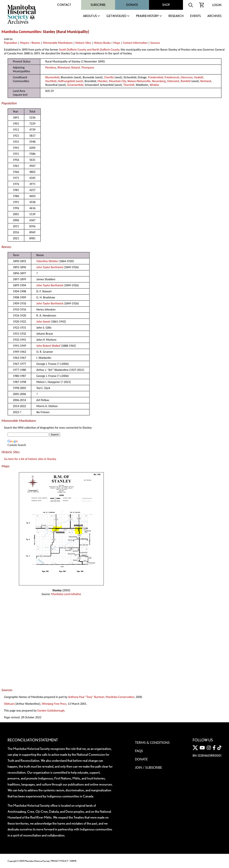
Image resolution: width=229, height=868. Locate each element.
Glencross (187, 77)
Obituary (9, 704)
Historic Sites (83, 43)
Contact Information (135, 43)
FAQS (139, 751)
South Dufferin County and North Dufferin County (89, 50)
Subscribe (98, 5)
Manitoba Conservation (120, 697)
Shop (166, 5)
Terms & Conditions (152, 742)
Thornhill (129, 85)
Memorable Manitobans (58, 43)
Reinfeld (186, 81)
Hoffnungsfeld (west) (70, 81)
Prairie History (147, 16)
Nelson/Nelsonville (139, 81)
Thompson (88, 67)
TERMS (73, 861)
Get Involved (116, 16)
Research (176, 16)
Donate (132, 5)
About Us (90, 16)
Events (195, 16)
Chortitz (109, 77)
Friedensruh (172, 77)
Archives (214, 16)
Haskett (199, 77)
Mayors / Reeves (30, 43)
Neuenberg (159, 81)
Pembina (51, 67)
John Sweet (43, 322)
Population (11, 43)
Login (217, 5)
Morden (102, 81)
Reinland (206, 81)
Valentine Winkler (47, 261)
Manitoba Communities (21, 32)
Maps (117, 43)
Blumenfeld (52, 77)
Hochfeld (51, 81)
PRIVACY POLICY (60, 861)
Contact (64, 5)
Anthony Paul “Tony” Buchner (86, 697)
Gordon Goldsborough (51, 710)
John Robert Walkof (48, 346)
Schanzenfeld (75, 85)
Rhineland (64, 67)
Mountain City (117, 81)
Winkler (154, 85)
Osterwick (173, 81)
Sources (155, 43)
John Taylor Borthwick (50, 267)
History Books (102, 43)
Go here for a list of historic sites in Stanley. (30, 459)
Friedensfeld (156, 77)
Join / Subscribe (148, 767)
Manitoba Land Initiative (66, 594)
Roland (76, 67)
